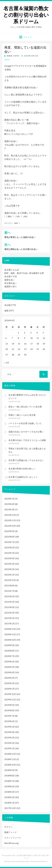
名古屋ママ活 (11, 276)
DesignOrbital (24, 861)
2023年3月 (9, 509)
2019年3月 (9, 738)
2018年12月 (10, 754)
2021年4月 (9, 607)
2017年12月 (10, 808)
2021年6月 (9, 596)
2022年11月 (10, 520)
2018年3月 (9, 792)
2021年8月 (9, 585)
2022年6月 (9, 547)
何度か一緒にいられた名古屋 (22, 415)
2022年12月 (10, 515)
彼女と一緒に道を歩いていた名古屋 (25, 407)
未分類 (7, 305)
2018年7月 (9, 781)
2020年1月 (9, 689)
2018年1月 (9, 803)
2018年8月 (9, 776)
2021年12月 (10, 580)
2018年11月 (10, 759)
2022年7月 (9, 542)
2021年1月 (9, 624)
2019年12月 (10, 694)
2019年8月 (9, 710)
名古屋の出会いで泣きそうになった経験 (27, 440)
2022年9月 (9, 531)
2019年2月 (9, 743)
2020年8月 (9, 651)
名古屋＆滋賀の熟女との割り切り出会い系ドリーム (26, 15)
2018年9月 (9, 770)
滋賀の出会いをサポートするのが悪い (26, 432)
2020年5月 (9, 667)
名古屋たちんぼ (12, 270)
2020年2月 (9, 683)
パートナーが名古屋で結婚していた (25, 423)
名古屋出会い (11, 283)
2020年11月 (10, 634)
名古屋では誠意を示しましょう (23, 477)
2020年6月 (9, 662)
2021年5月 (9, 602)
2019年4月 (9, 732)
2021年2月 (9, 618)
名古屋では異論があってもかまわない (26, 460)
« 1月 (7, 363)
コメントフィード (13, 838)
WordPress (43, 861)
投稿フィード (11, 832)
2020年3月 (9, 678)
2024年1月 (9, 499)
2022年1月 (9, 575)
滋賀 (16, 223)
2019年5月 (9, 727)
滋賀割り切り (11, 286)
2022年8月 (9, 537)
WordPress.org (11, 843)
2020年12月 (10, 629)
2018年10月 (10, 765)
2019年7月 (9, 716)
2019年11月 (10, 700)
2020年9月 (9, 645)
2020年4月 (9, 672)
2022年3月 (9, 564)
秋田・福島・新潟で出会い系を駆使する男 (24, 273)
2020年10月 (10, 640)
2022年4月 (9, 558)
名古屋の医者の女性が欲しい (22, 469)
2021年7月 (9, 591)
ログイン (8, 827)
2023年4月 (9, 504)
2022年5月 (9, 553)
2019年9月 (9, 705)
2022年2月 (9, 569)
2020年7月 (9, 656)
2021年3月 (9, 613)
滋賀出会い (9, 280)
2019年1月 (9, 748)
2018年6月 (9, 786)
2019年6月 (9, 721)
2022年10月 (10, 526)
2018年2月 (9, 797)
